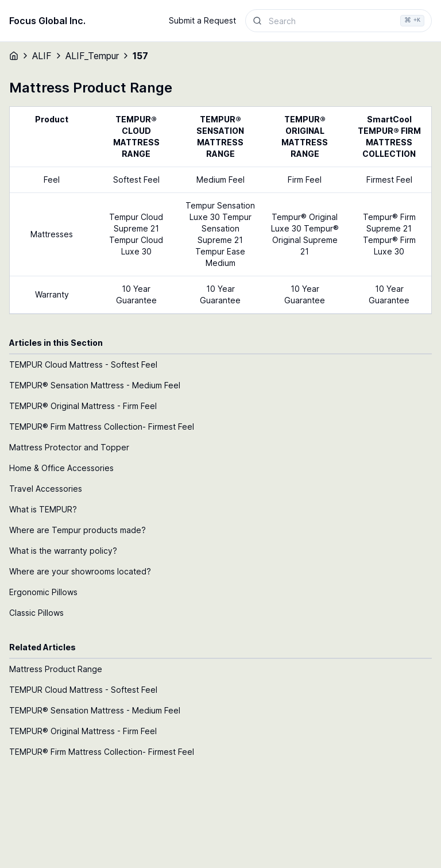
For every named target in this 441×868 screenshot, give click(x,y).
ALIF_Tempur (92, 56)
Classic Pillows (36, 613)
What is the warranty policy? (63, 551)
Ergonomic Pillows (43, 592)
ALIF (42, 56)
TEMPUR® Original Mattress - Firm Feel (83, 406)
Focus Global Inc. (47, 21)
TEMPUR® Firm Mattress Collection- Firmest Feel (102, 427)
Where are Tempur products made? (78, 530)
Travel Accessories (46, 489)
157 (140, 56)
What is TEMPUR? (43, 509)
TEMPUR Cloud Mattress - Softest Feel (83, 364)
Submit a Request (202, 20)
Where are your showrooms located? (80, 571)
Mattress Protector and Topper (69, 447)
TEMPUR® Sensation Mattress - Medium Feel (95, 385)
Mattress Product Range (56, 669)
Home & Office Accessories (61, 468)
